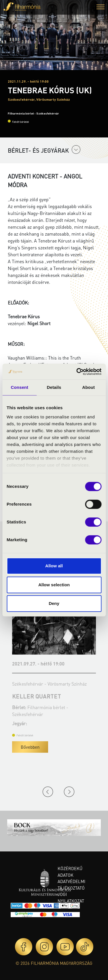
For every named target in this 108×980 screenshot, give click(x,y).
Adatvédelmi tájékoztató (71, 885)
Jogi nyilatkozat (71, 897)
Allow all (54, 566)
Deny (54, 603)
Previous (48, 792)
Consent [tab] (19, 387)
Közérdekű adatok (70, 872)
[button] (101, 8)
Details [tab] (54, 387)
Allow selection (54, 585)
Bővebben (30, 747)
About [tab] (88, 387)
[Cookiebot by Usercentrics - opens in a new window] (77, 372)
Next (69, 792)
